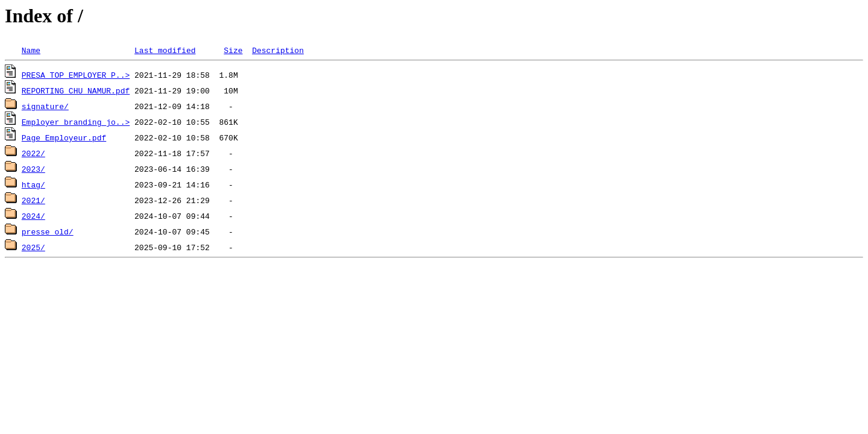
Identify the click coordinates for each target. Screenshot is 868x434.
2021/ (33, 200)
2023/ (33, 169)
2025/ (33, 247)
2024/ (33, 216)
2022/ (33, 153)
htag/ (33, 184)
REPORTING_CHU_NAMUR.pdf (76, 90)
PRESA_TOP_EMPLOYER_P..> (76, 75)
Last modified (165, 50)
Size (233, 50)
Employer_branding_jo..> (76, 122)
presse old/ (48, 231)
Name (31, 50)
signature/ (45, 106)
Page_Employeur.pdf (64, 137)
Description (278, 50)
